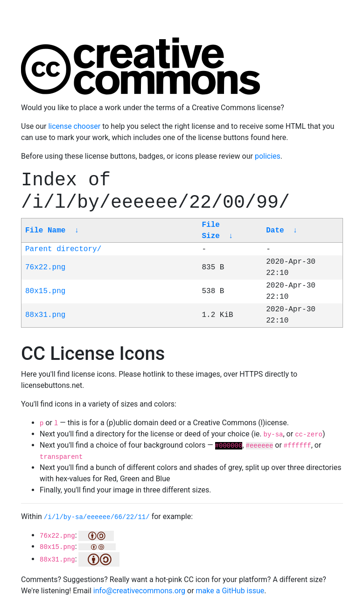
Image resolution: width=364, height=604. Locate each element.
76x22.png (45, 267)
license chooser (74, 126)
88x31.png (45, 315)
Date (275, 231)
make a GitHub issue (230, 591)
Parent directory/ (63, 249)
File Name (45, 231)
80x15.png (45, 291)
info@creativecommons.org (139, 591)
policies (268, 156)
